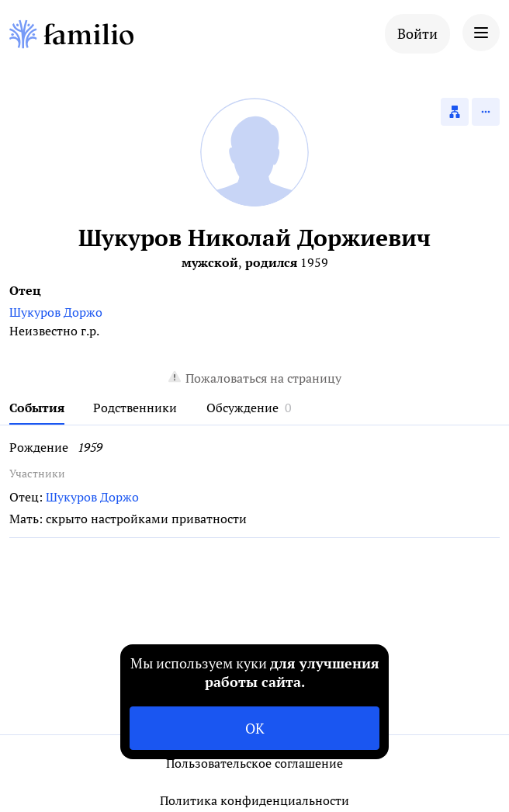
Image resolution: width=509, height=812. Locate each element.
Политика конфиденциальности (254, 800)
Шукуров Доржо (56, 312)
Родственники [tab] (135, 408)
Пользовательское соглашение (254, 763)
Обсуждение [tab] (242, 408)
